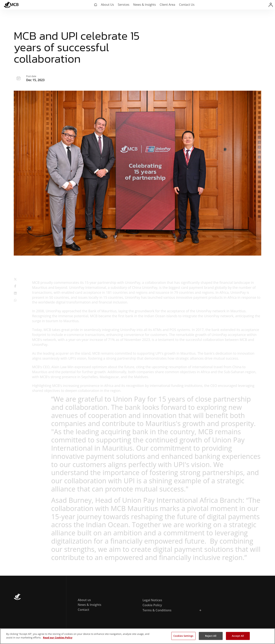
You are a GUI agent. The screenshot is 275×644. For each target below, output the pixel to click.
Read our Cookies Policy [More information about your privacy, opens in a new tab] (58, 638)
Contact (83, 610)
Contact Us (187, 5)
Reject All (211, 636)
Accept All (238, 636)
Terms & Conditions (157, 610)
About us (84, 600)
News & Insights (144, 5)
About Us (107, 5)
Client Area (167, 5)
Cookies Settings (183, 636)
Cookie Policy (152, 605)
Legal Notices (152, 600)
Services (124, 5)
